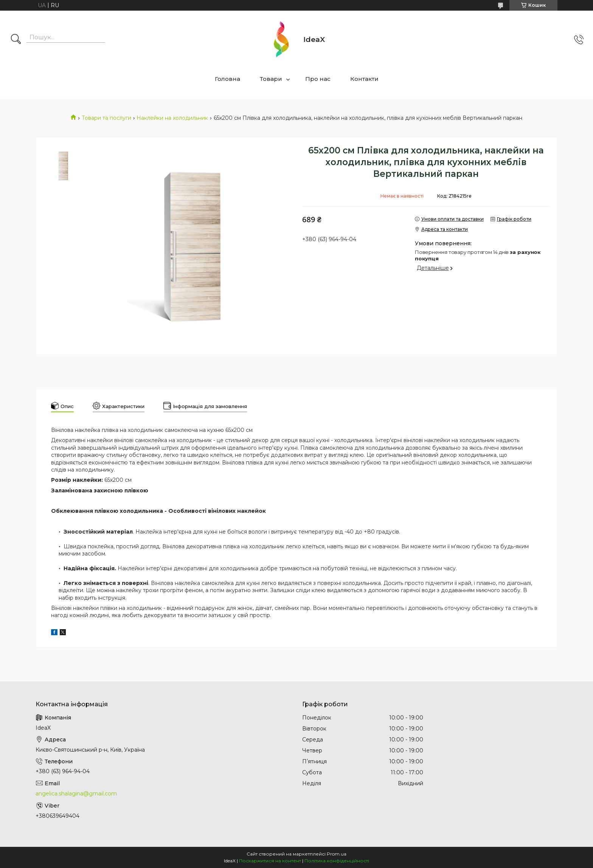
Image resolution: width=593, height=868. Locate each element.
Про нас (318, 79)
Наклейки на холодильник (172, 118)
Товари (271, 79)
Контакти (364, 79)
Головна (227, 79)
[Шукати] (16, 40)
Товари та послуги (106, 118)
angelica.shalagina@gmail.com (76, 794)
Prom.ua (337, 854)
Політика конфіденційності (337, 861)
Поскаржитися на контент (270, 861)
